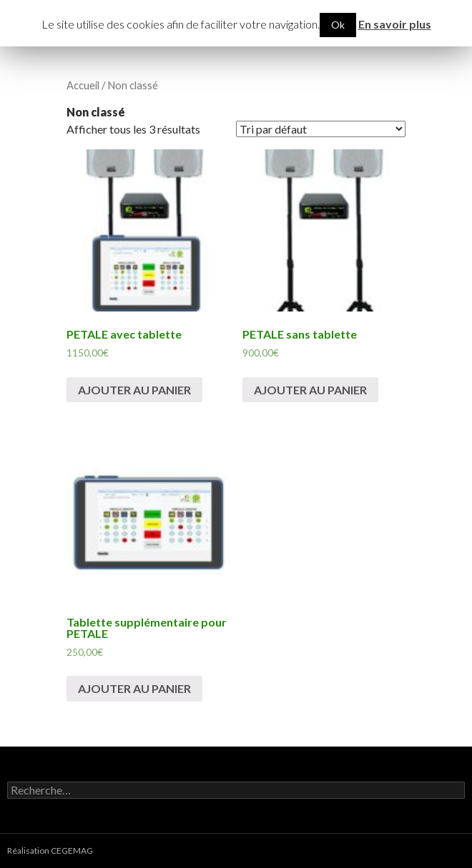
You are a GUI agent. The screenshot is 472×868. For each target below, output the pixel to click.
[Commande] (321, 129)
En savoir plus (395, 24)
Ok (338, 25)
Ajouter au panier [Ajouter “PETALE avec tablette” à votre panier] (134, 390)
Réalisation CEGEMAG (50, 850)
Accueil (83, 85)
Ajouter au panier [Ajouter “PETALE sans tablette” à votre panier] (310, 390)
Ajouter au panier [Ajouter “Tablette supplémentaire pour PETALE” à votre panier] (134, 688)
